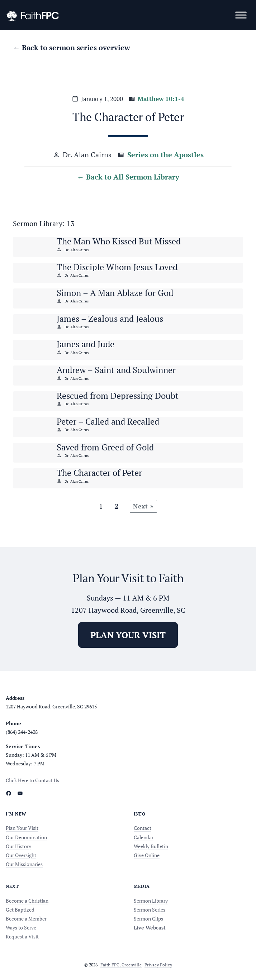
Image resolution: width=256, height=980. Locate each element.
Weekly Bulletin (151, 846)
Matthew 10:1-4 (161, 99)
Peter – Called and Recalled (108, 421)
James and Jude (86, 344)
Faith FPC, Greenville (121, 965)
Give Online (147, 855)
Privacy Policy (158, 965)
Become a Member (26, 919)
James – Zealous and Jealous (110, 319)
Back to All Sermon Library (133, 177)
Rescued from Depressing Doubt (118, 396)
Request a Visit (22, 936)
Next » (143, 506)
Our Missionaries (24, 864)
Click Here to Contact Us (32, 780)
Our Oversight (21, 855)
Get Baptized (20, 910)
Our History (18, 846)
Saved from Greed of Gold (105, 447)
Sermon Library (151, 901)
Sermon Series (150, 910)
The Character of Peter (99, 473)
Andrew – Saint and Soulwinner (116, 370)
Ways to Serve (21, 928)
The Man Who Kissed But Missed (119, 241)
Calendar (144, 837)
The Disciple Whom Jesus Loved (117, 267)
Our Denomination (26, 837)
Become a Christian (27, 901)
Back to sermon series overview (76, 47)
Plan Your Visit (22, 828)
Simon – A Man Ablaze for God (115, 293)
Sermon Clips (148, 919)
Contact (143, 828)
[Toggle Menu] (241, 15)
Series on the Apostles (165, 155)
